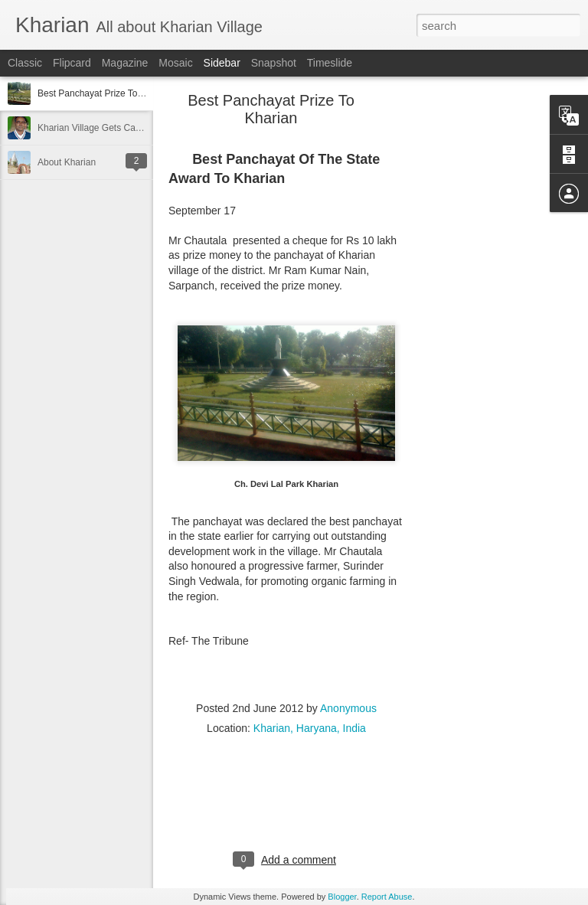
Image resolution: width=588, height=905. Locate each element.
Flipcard (72, 63)
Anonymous (348, 708)
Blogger (342, 897)
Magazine (125, 63)
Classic (25, 63)
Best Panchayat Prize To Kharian (105, 93)
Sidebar (222, 63)
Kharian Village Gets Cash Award (105, 128)
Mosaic (175, 63)
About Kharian (67, 162)
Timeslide (330, 63)
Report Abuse (387, 897)
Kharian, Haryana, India (310, 728)
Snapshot (274, 63)
